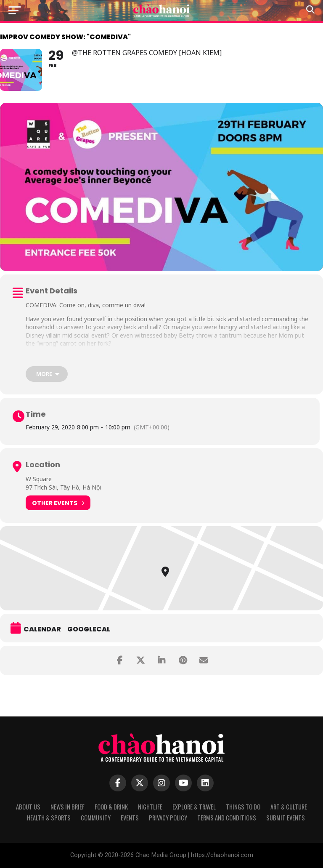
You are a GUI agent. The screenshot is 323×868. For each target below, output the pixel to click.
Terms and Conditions (227, 818)
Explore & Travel (194, 807)
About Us (28, 807)
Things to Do (243, 807)
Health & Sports (49, 818)
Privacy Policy (168, 818)
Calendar (42, 629)
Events (130, 818)
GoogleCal (89, 629)
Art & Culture (289, 807)
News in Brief (68, 807)
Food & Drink (111, 807)
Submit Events (286, 818)
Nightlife (150, 807)
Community (96, 818)
